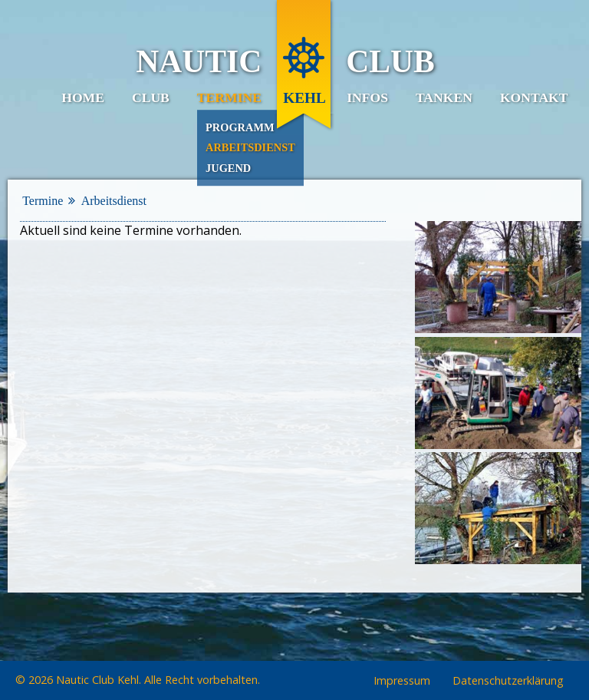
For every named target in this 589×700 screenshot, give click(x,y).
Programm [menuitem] (240, 127)
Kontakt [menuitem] (534, 97)
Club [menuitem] (151, 97)
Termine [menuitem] (229, 97)
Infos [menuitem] (367, 97)
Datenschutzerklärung (508, 681)
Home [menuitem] (83, 97)
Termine (43, 201)
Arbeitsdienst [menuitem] (250, 147)
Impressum (402, 681)
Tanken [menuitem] (444, 97)
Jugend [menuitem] (228, 168)
